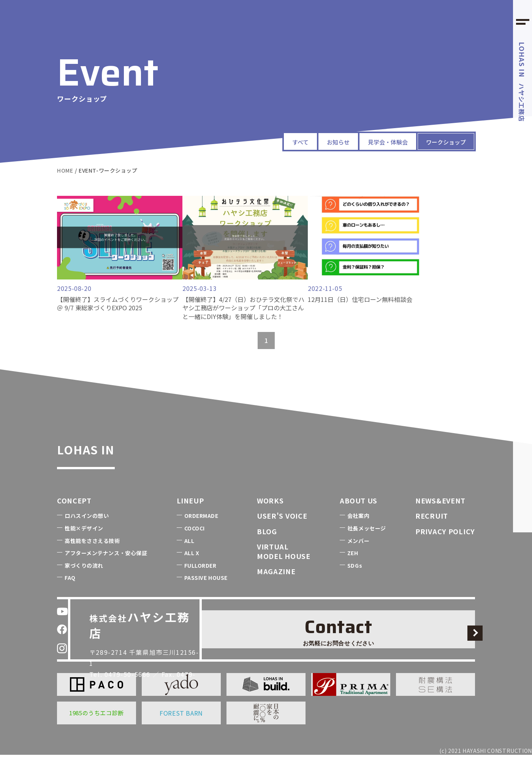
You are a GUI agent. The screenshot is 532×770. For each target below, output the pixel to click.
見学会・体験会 (368, 141)
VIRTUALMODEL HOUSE (284, 566)
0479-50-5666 (133, 662)
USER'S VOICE (282, 531)
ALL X (192, 568)
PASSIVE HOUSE (206, 593)
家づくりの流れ (84, 581)
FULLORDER (200, 581)
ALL (189, 556)
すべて (263, 141)
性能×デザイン (84, 543)
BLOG (267, 546)
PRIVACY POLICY (445, 546)
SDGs (355, 581)
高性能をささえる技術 (92, 556)
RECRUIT (432, 531)
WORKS (270, 516)
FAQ (70, 593)
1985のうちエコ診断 (97, 728)
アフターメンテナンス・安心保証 (106, 568)
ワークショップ (439, 141)
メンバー (358, 556)
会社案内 (358, 531)
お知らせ (308, 141)
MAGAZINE (276, 586)
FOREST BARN (181, 728)
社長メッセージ (367, 543)
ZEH (353, 568)
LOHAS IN (105, 461)
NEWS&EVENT (440, 516)
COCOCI (195, 543)
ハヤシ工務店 (522, 82)
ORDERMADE (201, 531)
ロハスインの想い (87, 531)
